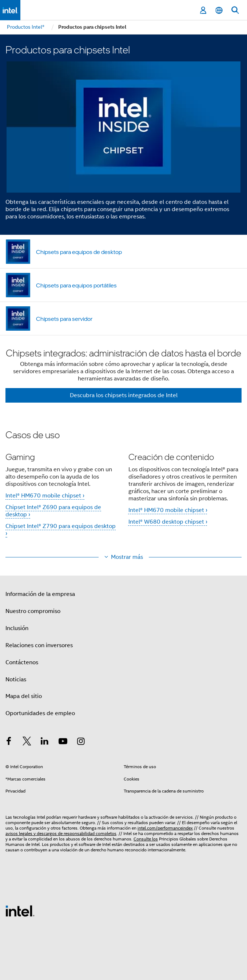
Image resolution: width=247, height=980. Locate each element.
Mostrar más (127, 557)
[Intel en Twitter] (27, 742)
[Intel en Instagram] (81, 742)
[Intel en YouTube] (63, 742)
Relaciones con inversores (39, 645)
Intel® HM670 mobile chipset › (45, 496)
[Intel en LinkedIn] (45, 742)
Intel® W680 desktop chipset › (168, 522)
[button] (123, 488)
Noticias (16, 679)
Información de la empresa (40, 594)
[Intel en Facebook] (9, 742)
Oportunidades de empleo (40, 713)
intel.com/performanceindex (165, 828)
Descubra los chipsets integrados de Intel (124, 395)
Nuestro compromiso (33, 611)
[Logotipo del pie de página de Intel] (20, 911)
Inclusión (17, 628)
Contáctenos (22, 662)
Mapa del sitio (24, 696)
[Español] (219, 10)
